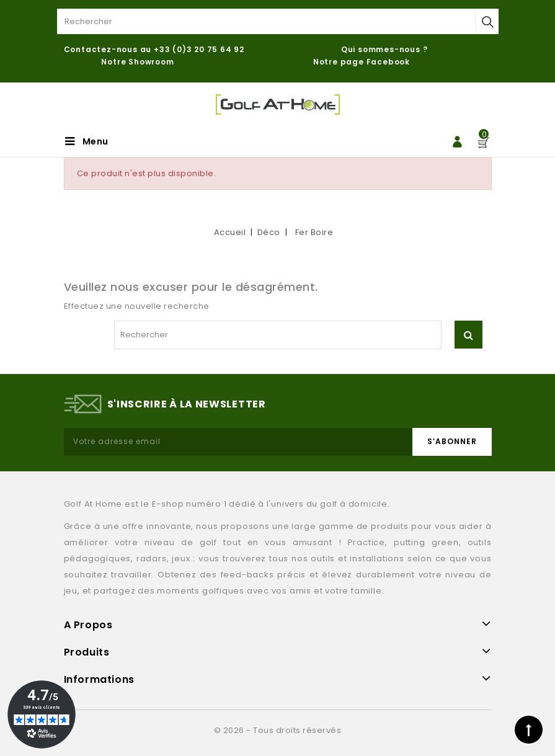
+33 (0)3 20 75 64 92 (199, 49)
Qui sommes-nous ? (384, 49)
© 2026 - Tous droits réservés (278, 730)
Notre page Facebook (362, 62)
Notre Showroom (139, 62)
